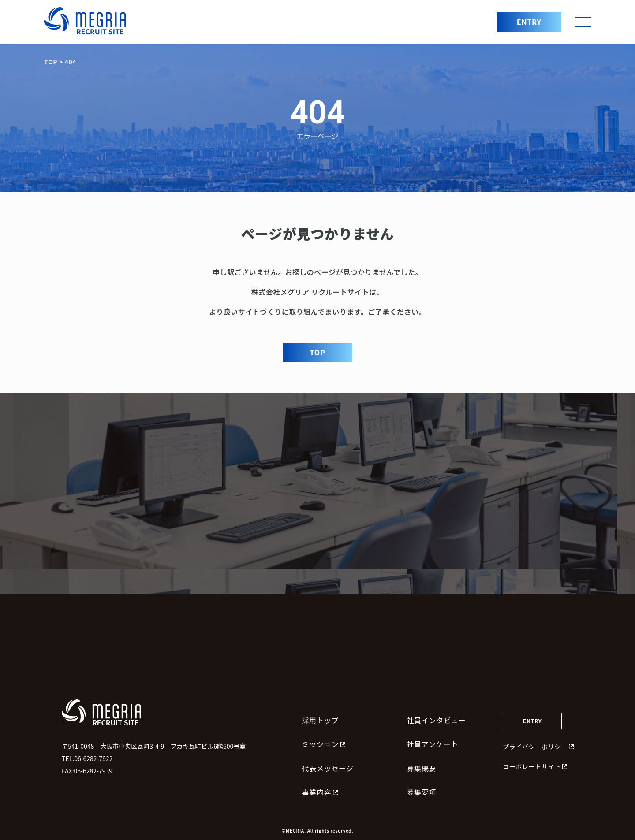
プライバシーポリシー (538, 747)
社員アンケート (432, 744)
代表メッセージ (327, 768)
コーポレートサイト (535, 766)
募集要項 (421, 792)
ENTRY (529, 22)
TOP (318, 352)
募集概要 (421, 768)
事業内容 (320, 792)
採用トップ (320, 720)
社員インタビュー (436, 720)
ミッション (323, 744)
